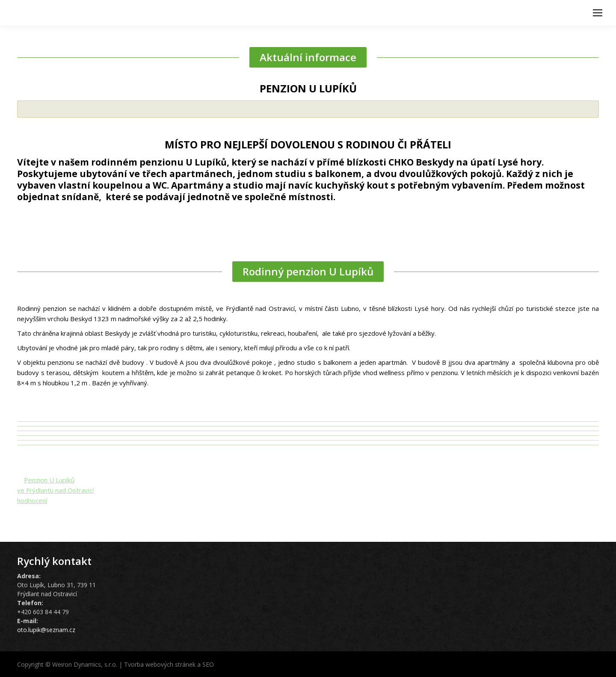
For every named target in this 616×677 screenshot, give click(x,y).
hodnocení (32, 500)
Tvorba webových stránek (160, 664)
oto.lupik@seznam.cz (46, 630)
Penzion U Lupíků (49, 480)
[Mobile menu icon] (598, 13)
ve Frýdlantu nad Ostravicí (55, 490)
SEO (208, 664)
